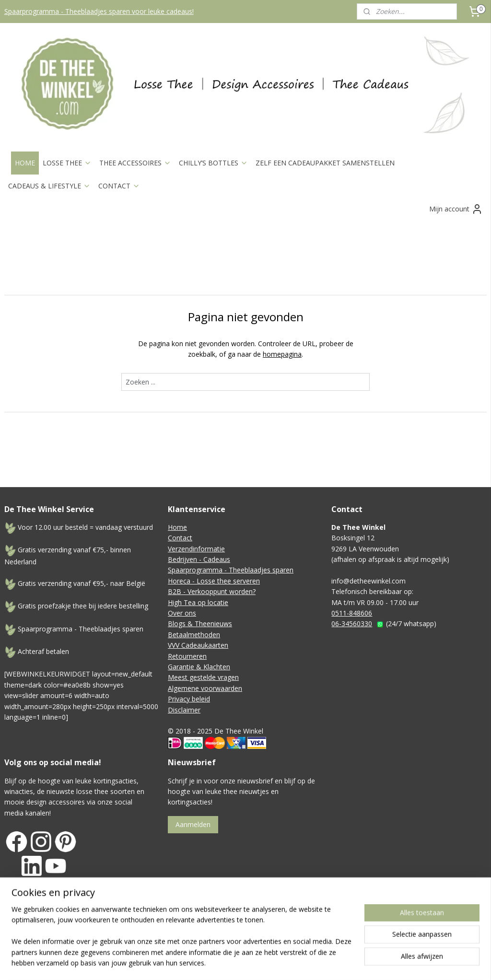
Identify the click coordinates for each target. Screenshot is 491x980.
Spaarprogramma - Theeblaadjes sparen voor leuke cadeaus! (99, 11)
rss (295, 933)
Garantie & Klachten (199, 667)
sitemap (275, 933)
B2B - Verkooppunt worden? (212, 591)
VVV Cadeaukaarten (198, 645)
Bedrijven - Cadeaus (199, 559)
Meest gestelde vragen (203, 677)
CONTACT (119, 186)
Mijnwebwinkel (415, 933)
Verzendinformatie (196, 549)
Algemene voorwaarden (205, 688)
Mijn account (456, 209)
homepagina (282, 354)
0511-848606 (352, 613)
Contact (180, 538)
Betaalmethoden (194, 635)
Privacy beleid (189, 699)
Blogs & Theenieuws (200, 624)
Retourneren (187, 656)
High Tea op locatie (198, 602)
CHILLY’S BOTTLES (213, 163)
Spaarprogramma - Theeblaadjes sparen (231, 570)
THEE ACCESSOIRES (135, 163)
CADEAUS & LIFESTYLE (49, 186)
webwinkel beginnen (331, 933)
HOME (25, 163)
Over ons (182, 613)
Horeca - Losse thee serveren (214, 581)
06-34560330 (352, 624)
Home (177, 527)
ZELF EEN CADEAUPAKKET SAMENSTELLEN (325, 163)
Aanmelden (193, 824)
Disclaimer (184, 710)
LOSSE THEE (67, 163)
